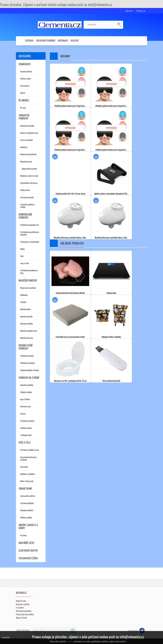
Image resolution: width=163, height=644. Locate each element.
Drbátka (23, 302)
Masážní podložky (26, 324)
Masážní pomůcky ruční (29, 331)
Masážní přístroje (27, 338)
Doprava (29, 40)
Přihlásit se (141, 11)
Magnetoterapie (26, 161)
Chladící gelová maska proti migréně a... (70, 106)
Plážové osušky (25, 79)
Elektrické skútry (28, 550)
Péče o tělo (25, 442)
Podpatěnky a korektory (29, 183)
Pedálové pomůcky (27, 356)
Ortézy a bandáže (27, 140)
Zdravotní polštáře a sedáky (28, 206)
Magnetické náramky (29, 169)
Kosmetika (24, 467)
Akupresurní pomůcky (28, 288)
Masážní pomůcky (28, 280)
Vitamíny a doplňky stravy (29, 450)
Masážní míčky (25, 309)
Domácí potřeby (26, 71)
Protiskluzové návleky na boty (29, 272)
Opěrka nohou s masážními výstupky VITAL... (111, 193)
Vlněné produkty (26, 517)
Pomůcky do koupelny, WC (30, 225)
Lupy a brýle (25, 263)
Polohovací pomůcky (27, 363)
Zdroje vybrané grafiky (25, 614)
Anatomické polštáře (28, 496)
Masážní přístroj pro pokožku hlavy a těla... (70, 237)
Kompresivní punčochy (28, 154)
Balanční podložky (27, 385)
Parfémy (23, 535)
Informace (63, 40)
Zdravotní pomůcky (24, 117)
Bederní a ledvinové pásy (29, 133)
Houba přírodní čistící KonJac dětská (70, 293)
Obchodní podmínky (46, 40)
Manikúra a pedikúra (28, 474)
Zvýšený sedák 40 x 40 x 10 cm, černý (70, 193)
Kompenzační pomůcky (25, 216)
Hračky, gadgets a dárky (28, 526)
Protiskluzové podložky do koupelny (30, 233)
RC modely (24, 100)
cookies (70, 641)
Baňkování (24, 295)
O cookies (20, 607)
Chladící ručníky (26, 392)
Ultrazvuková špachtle (111, 381)
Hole (22, 256)
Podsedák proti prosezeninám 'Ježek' (70, 337)
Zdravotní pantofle (27, 197)
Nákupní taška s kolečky (111, 337)
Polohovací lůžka (28, 558)
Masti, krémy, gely (27, 481)
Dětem (23, 93)
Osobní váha (111, 293)
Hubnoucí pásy (25, 406)
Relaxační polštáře (27, 510)
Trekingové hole (26, 435)
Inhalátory (24, 147)
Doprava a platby (23, 604)
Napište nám (21, 601)
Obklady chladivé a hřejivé (30, 370)
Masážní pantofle (26, 316)
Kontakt (75, 40)
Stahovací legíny (26, 428)
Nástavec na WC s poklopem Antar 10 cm (70, 381)
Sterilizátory (25, 86)
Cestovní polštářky (27, 503)
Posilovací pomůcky (27, 421)
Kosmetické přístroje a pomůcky (29, 458)
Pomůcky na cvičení (29, 378)
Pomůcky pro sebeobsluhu (30, 242)
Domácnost (25, 64)
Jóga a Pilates (25, 399)
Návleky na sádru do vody (29, 176)
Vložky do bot (25, 190)
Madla (22, 249)
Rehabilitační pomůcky (26, 347)
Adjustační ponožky (27, 126)
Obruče (23, 414)
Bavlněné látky (27, 543)
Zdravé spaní (25, 488)
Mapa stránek (21, 618)
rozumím (6, 637)
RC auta (23, 108)
